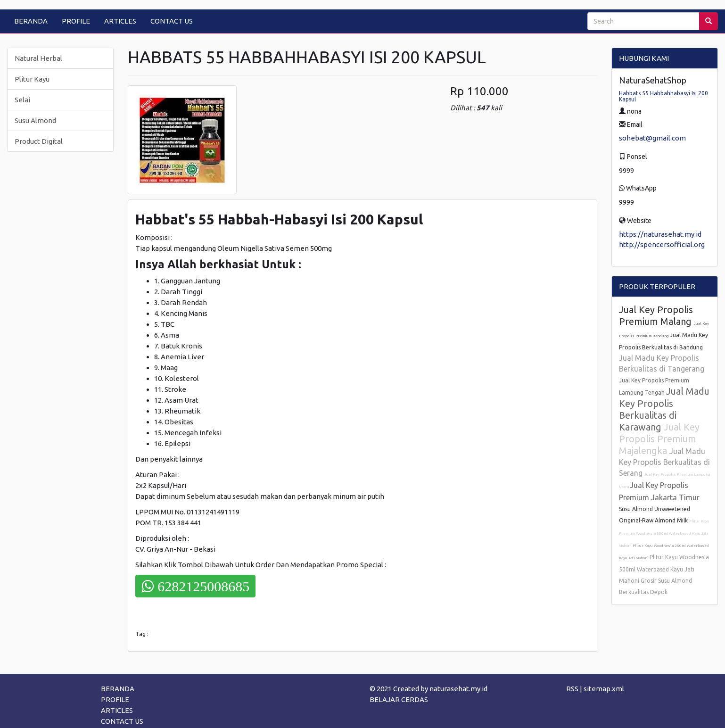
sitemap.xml (604, 689)
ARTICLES (120, 21)
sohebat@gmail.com (652, 138)
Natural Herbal (38, 58)
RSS (572, 689)
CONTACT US (172, 21)
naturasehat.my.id (458, 689)
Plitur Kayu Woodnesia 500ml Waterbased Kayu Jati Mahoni (664, 569)
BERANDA (31, 21)
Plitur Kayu (32, 79)
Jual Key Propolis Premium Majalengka (659, 439)
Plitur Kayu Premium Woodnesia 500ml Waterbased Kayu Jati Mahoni (664, 534)
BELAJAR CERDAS (399, 699)
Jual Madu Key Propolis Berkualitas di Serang (664, 462)
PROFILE (76, 21)
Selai (22, 100)
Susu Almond (35, 120)
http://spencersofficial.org (662, 244)
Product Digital (39, 141)
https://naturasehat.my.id (660, 234)
